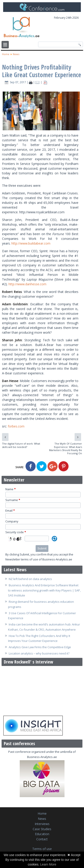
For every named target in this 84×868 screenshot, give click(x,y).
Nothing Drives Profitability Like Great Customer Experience (42, 71)
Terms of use (42, 849)
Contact (42, 839)
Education (42, 834)
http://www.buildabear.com (31, 243)
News (16, 54)
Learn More (48, 864)
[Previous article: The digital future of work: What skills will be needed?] (5, 437)
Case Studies (42, 829)
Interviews (42, 824)
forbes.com (16, 426)
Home (6, 54)
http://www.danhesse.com (27, 284)
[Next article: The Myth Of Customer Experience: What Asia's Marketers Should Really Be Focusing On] (78, 437)
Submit (42, 548)
